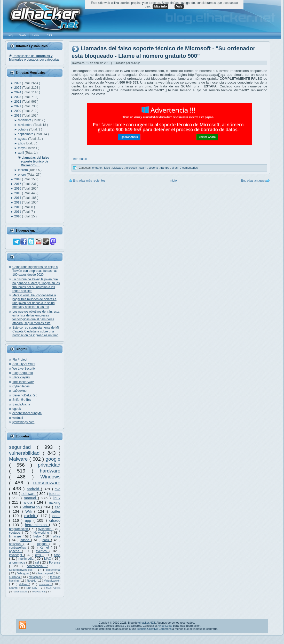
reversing (46, 584)
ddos (56, 516)
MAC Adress (53, 588)
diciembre (25, 120)
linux (57, 498)
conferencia (37, 566)
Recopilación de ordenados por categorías (34, 58)
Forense (55, 563)
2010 (18, 216)
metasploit (35, 577)
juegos (43, 544)
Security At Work (24, 364)
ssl (38, 563)
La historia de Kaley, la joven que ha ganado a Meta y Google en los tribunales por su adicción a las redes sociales (36, 285)
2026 (18, 83)
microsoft (132, 168)
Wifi (30, 511)
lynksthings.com (23, 422)
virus (175, 168)
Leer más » (79, 159)
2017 (18, 184)
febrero (23, 170)
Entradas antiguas (253, 181)
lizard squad (46, 573)
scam (143, 168)
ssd (58, 507)
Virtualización (52, 581)
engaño (97, 168)
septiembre (26, 134)
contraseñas (18, 548)
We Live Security (24, 369)
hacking (54, 502)
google (53, 459)
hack (47, 540)
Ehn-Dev (32, 588)
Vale (179, 6)
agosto (23, 139)
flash (57, 555)
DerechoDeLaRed (25, 395)
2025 (18, 88)
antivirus (16, 544)
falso (107, 168)
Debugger (23, 573)
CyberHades (21, 386)
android (34, 489)
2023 (18, 97)
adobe (26, 540)
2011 (18, 212)
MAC (48, 559)
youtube (15, 533)
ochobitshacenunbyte (27, 413)
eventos (43, 551)
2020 (18, 111)
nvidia (28, 502)
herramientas (37, 525)
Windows (50, 477)
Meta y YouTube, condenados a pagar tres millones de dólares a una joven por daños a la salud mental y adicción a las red (34, 301)
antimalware (21, 592)
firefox (38, 536)
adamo (14, 588)
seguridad (23, 447)
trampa (165, 168)
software (29, 494)
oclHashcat (40, 592)
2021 (18, 106)
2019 (18, 116)
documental (53, 570)
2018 (18, 179)
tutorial (55, 494)
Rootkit (32, 581)
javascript (17, 555)
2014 (18, 198)
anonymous (18, 563)
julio (21, 143)
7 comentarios (189, 168)
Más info (160, 6)
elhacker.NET (147, 623)
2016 (18, 189)
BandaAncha (21, 404)
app (29, 520)
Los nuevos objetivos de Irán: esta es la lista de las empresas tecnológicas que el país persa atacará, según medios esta (36, 317)
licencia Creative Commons (154, 629)
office (57, 536)
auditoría (15, 577)
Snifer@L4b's (22, 400)
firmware (16, 536)
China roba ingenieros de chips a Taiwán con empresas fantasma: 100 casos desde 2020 (35, 271)
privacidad (49, 465)
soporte (154, 168)
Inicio (173, 181)
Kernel (45, 548)
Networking (42, 533)
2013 (18, 202)
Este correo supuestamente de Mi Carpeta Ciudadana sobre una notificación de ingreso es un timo (35, 331)
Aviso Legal (165, 626)
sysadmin (45, 529)
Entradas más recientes (89, 181)
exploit (31, 516)
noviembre (26, 125)
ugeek (17, 409)
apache (15, 551)
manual (31, 498)
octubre (24, 129)
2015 (18, 193)
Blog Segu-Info (23, 373)
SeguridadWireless (22, 570)
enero (22, 175)
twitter (56, 511)
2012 (18, 207)
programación (19, 529)
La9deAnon (20, 391)
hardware (50, 471)
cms (39, 555)
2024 (18, 92)
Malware (19, 459)
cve (58, 489)
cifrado (55, 520)
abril (21, 153)
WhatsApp (32, 507)
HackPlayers (21, 377)
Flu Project (20, 360)
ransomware (47, 483)
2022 (18, 102)
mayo (22, 148)
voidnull (18, 418)
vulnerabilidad (26, 453)
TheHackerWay (23, 382)
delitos (24, 584)
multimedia (26, 559)
